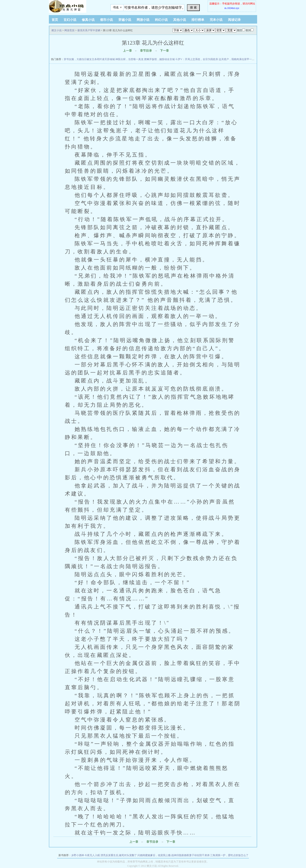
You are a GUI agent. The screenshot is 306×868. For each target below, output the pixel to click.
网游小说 (143, 20)
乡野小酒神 (78, 855)
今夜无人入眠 (92, 855)
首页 (55, 20)
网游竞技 (69, 30)
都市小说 (106, 20)
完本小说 (216, 20)
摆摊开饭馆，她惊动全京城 (159, 59)
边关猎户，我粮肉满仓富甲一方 (237, 59)
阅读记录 (234, 20)
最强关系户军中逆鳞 (89, 30)
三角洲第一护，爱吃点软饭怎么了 (229, 855)
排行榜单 (198, 20)
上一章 (127, 51)
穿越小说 (125, 20)
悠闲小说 (75, 6)
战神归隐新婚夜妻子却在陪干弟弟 (190, 855)
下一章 (164, 51)
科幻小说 (161, 20)
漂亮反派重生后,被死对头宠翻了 (119, 855)
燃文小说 (57, 30)
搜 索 (193, 7)
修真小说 (88, 20)
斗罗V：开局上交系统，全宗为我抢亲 (197, 59)
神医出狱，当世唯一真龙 (129, 59)
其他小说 (180, 20)
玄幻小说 (70, 20)
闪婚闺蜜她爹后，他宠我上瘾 (154, 855)
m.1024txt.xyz (232, 8)
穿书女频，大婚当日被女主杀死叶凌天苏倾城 (89, 59)
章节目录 (146, 51)
